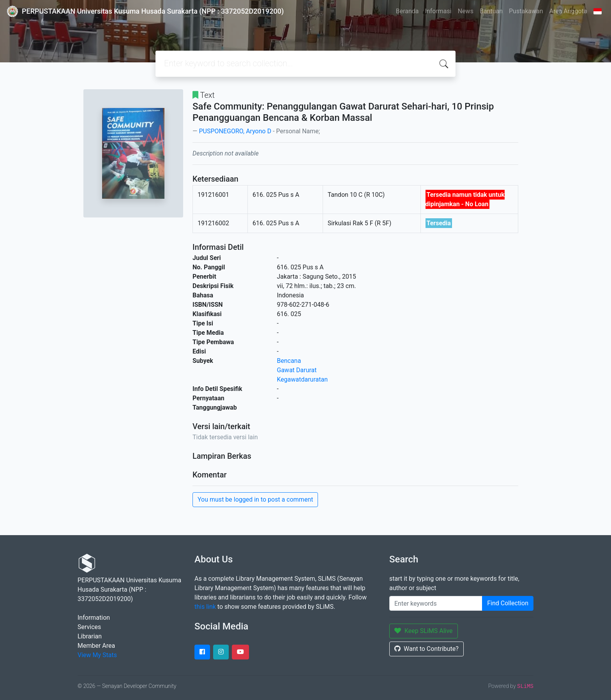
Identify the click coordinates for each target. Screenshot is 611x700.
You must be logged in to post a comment (255, 499)
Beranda (407, 11)
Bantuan (491, 11)
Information (94, 618)
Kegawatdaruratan (303, 379)
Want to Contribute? (426, 649)
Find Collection (508, 603)
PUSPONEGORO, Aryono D (235, 131)
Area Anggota (568, 11)
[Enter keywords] (436, 603)
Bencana (289, 361)
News (466, 11)
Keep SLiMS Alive (424, 631)
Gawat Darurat (297, 370)
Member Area (96, 646)
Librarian (90, 636)
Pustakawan (526, 11)
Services (89, 627)
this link (205, 607)
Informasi (438, 11)
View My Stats (97, 655)
